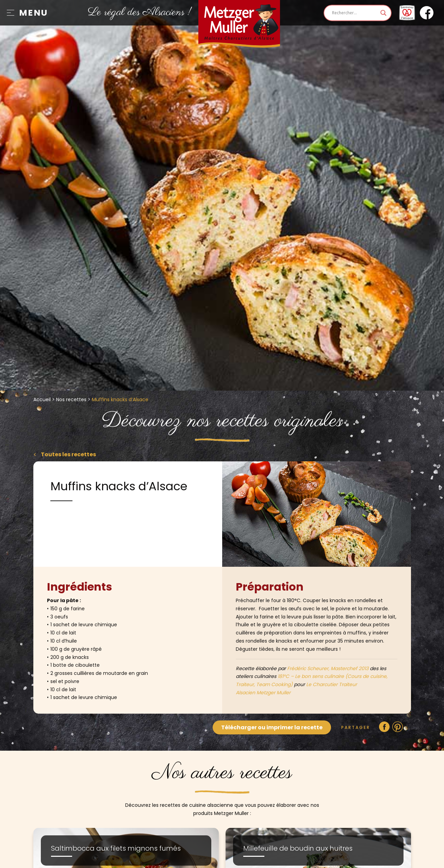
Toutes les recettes (68, 454)
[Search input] (355, 13)
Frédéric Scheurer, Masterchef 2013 (328, 668)
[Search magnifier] (383, 13)
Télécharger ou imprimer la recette (272, 727)
